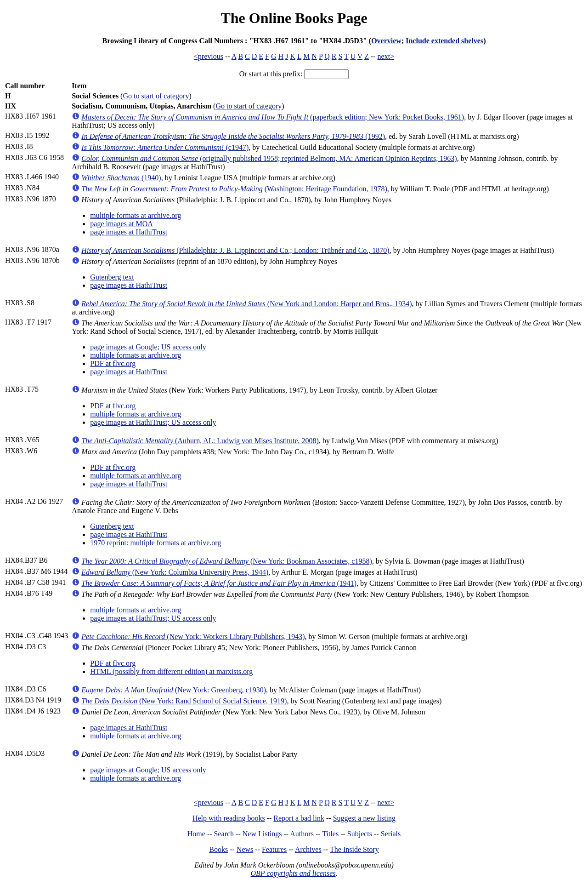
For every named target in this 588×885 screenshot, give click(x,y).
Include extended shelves (444, 41)
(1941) (219, 583)
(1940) (121, 178)
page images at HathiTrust (129, 232)
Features (274, 849)
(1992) (233, 136)
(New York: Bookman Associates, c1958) (226, 561)
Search (224, 834)
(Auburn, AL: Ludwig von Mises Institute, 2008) (200, 441)
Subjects (360, 834)
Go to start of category (156, 96)
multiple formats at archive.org (136, 215)
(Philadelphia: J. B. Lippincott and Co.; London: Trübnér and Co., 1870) (235, 250)
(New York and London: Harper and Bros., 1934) (246, 304)
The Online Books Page (294, 18)
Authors (302, 834)
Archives (308, 849)
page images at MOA (121, 224)
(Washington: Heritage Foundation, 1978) (234, 189)
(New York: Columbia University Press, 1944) (175, 572)
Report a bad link (299, 818)
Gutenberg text (112, 277)
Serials (391, 834)
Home (196, 834)
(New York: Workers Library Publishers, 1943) (193, 637)
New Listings (262, 834)
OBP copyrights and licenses (293, 873)
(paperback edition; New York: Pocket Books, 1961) (273, 117)
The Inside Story (354, 849)
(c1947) (165, 147)
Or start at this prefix (270, 74)
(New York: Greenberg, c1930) (174, 690)
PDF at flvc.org (113, 363)
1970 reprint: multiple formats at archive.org (155, 543)
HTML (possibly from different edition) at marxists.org (171, 671)
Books (218, 849)
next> (386, 56)
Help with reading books (229, 818)
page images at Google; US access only (148, 347)
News (245, 849)
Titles (330, 834)
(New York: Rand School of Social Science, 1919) (184, 701)
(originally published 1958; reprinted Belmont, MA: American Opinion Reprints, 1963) (269, 158)
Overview (386, 41)
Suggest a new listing (364, 818)
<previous (209, 56)
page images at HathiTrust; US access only (153, 422)
